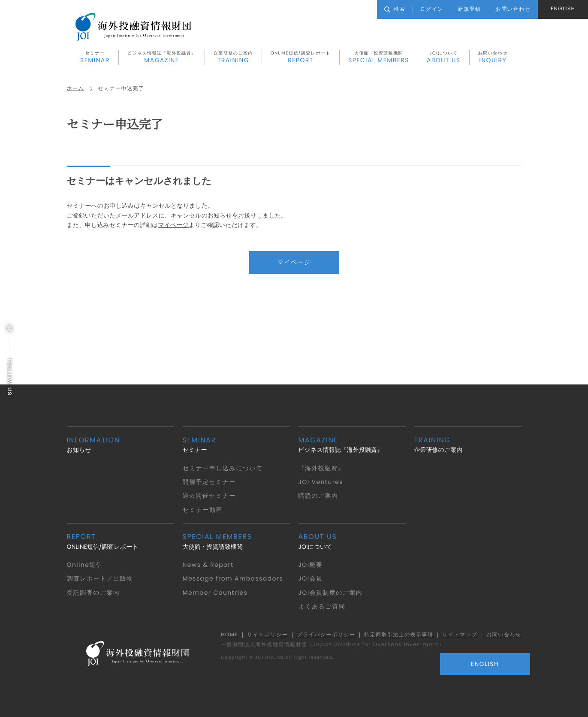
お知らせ (121, 445)
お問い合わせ (493, 57)
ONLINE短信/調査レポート (301, 57)
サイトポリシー (267, 635)
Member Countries (215, 593)
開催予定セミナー (209, 482)
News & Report (208, 565)
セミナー (95, 57)
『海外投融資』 (322, 468)
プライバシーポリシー (326, 635)
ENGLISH (563, 9)
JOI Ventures (321, 482)
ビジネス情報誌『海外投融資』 (162, 57)
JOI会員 (311, 578)
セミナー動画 (203, 510)
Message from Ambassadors (233, 578)
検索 (395, 9)
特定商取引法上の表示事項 (399, 635)
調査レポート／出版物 (100, 578)
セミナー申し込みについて (223, 468)
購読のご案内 (318, 496)
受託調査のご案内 (93, 593)
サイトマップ (460, 635)
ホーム (76, 89)
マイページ (173, 225)
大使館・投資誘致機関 (379, 57)
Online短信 (85, 565)
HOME (229, 635)
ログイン (432, 9)
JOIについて (444, 57)
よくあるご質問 (322, 606)
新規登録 (470, 9)
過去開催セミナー (209, 496)
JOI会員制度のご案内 (331, 593)
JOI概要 (311, 565)
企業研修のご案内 (233, 57)
